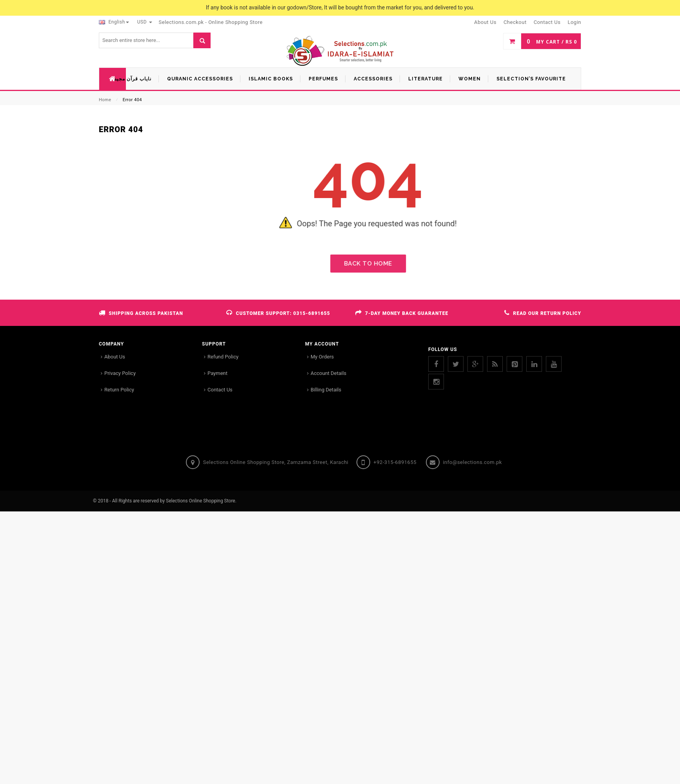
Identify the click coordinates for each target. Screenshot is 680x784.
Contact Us (220, 390)
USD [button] (145, 22)
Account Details (328, 373)
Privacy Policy (120, 373)
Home (105, 100)
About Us (115, 357)
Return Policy (119, 390)
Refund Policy (223, 357)
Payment (217, 373)
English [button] (114, 22)
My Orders (322, 357)
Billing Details (326, 390)
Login (574, 22)
